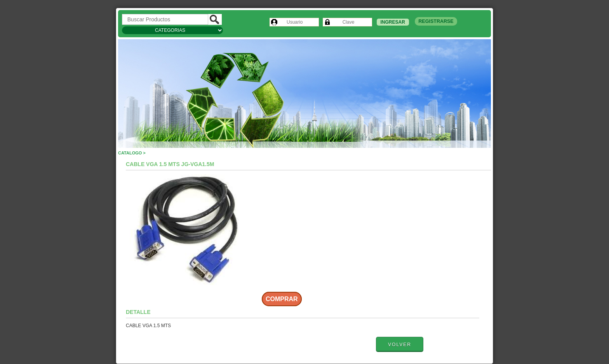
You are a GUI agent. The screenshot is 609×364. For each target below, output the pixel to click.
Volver (400, 345)
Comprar (282, 299)
